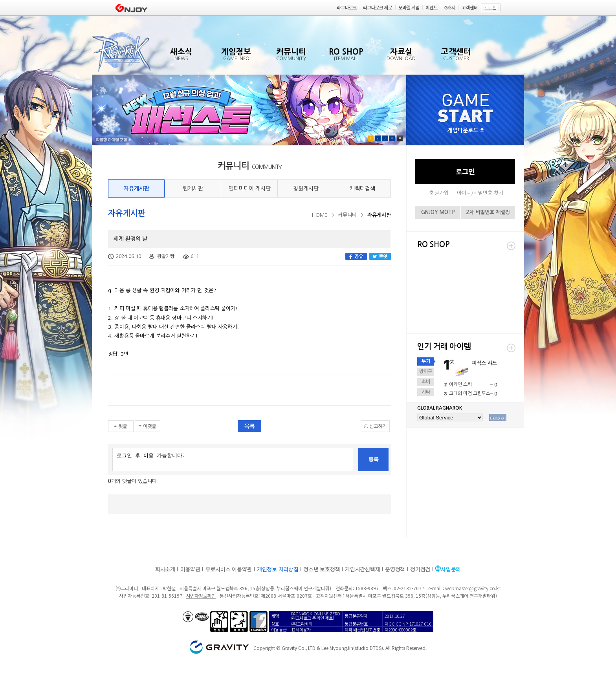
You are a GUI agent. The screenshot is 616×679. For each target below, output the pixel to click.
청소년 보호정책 (322, 569)
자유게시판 (137, 189)
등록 (374, 459)
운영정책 (395, 569)
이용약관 (190, 569)
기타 (426, 392)
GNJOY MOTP (438, 212)
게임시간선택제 (362, 569)
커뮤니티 (347, 215)
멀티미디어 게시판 (249, 189)
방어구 (426, 372)
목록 (249, 426)
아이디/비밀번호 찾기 (480, 193)
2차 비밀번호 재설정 (488, 212)
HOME (320, 215)
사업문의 (451, 569)
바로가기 (498, 418)
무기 (426, 361)
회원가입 (439, 193)
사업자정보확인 (201, 596)
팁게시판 (193, 189)
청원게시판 (306, 189)
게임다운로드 (466, 131)
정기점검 (420, 569)
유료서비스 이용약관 (229, 569)
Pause (400, 138)
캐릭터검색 (362, 189)
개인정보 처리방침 (278, 569)
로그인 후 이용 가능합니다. (233, 459)
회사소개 (165, 569)
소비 (426, 382)
